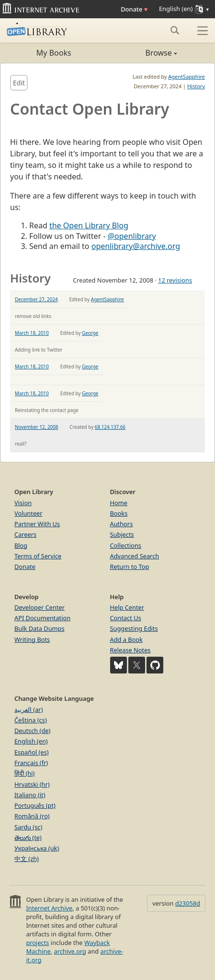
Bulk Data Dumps (40, 628)
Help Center (127, 607)
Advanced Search (135, 556)
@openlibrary (132, 236)
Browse (142, 53)
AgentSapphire (187, 77)
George (90, 333)
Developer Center (40, 607)
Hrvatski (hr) (32, 784)
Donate (134, 9)
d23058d (188, 903)
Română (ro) (32, 816)
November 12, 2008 (37, 427)
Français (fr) (31, 763)
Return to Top (130, 567)
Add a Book (126, 639)
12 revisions (175, 280)
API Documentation (42, 618)
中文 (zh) (27, 859)
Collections (126, 545)
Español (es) (32, 752)
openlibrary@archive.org (136, 246)
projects (37, 943)
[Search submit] (175, 30)
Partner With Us (37, 524)
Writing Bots (32, 639)
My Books (54, 53)
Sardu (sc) (28, 827)
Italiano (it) (30, 795)
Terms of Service (38, 556)
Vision (23, 503)
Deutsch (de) (32, 731)
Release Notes (130, 650)
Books (119, 513)
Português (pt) (35, 805)
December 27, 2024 (36, 299)
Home (119, 503)
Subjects (122, 534)
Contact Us (126, 618)
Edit (19, 83)
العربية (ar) (28, 709)
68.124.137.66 (110, 427)
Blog (21, 545)
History (196, 86)
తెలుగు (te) (28, 838)
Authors (122, 524)
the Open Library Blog (89, 225)
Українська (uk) (37, 848)
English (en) (31, 741)
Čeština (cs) (31, 720)
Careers (25, 534)
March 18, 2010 (32, 333)
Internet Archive (49, 908)
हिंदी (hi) (24, 773)
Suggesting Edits (134, 628)
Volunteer (28, 513)
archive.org (70, 951)
